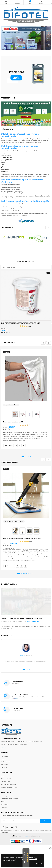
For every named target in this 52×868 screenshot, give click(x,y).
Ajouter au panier (9, 566)
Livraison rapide (18, 681)
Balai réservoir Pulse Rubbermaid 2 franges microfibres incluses (22, 539)
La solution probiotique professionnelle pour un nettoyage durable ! (22, 618)
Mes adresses (5, 804)
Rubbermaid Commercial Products (14, 521)
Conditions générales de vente (9, 787)
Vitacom (26, 836)
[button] (23, 48)
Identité (3, 801)
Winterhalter (4, 171)
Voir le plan (4, 748)
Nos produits (6, 1)
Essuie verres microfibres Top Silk (13, 422)
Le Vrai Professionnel (7, 157)
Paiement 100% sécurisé (20, 695)
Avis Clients (24, 858)
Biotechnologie (5, 170)
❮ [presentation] (43, 227)
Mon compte (41, 1)
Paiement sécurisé (6, 779)
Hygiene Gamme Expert (11, 405)
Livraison (3, 776)
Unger (3, 164)
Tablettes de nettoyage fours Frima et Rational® (21, 323)
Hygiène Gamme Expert (7, 159)
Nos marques (5, 764)
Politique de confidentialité (8, 784)
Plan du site (4, 767)
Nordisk (3, 163)
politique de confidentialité (24, 830)
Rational (3, 161)
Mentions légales (6, 782)
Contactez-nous (18, 708)
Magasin (3, 759)
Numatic (3, 154)
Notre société (5, 756)
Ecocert (3, 168)
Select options (9, 445)
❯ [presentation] (49, 227)
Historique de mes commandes (9, 799)
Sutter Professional (6, 156)
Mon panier (4, 807)
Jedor (3, 166)
